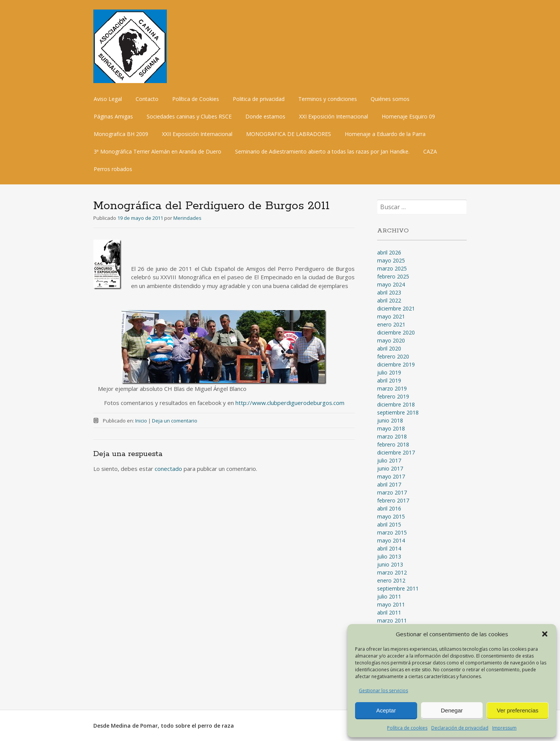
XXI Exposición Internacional (334, 116)
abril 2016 (389, 508)
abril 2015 (389, 524)
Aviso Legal (108, 99)
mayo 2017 (391, 476)
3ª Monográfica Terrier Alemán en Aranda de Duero (158, 151)
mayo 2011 (391, 604)
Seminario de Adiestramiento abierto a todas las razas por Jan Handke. (322, 151)
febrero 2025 (393, 276)
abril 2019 (389, 380)
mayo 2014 (391, 540)
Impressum (504, 728)
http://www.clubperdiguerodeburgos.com (290, 403)
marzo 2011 (392, 620)
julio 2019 (389, 372)
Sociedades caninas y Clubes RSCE (189, 116)
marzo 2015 (392, 532)
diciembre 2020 (396, 332)
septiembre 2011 (398, 588)
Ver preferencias (518, 710)
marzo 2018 (392, 436)
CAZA (430, 151)
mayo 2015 (391, 516)
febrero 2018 (393, 444)
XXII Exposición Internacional (197, 134)
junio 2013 (390, 564)
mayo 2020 (391, 340)
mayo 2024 (391, 284)
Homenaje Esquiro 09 (408, 116)
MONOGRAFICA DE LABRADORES (289, 134)
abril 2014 (389, 548)
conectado (168, 469)
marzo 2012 (392, 572)
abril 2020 (389, 348)
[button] (545, 634)
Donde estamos (265, 116)
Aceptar (386, 710)
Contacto (147, 99)
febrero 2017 (393, 500)
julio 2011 (389, 596)
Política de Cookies (196, 99)
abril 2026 (389, 252)
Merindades (187, 218)
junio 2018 (390, 420)
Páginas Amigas (113, 116)
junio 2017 (390, 468)
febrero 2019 (393, 396)
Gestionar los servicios (383, 691)
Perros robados (113, 169)
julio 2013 (389, 556)
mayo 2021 (391, 316)
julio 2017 (389, 460)
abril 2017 (389, 484)
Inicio (141, 421)
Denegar (452, 710)
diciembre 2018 (396, 404)
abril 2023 (389, 292)
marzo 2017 (392, 492)
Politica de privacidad (259, 99)
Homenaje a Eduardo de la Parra (385, 134)
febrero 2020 (393, 356)
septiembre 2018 (398, 412)
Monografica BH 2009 (121, 134)
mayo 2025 (391, 260)
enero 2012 (391, 580)
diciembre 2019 (396, 364)
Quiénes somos (390, 99)
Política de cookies (407, 728)
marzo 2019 (392, 388)
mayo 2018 (391, 428)
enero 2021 (391, 324)
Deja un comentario (175, 421)
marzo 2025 (392, 268)
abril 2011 (389, 612)
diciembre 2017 (396, 452)
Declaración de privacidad (460, 728)
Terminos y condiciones (328, 99)
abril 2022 (389, 300)
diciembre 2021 (396, 308)
